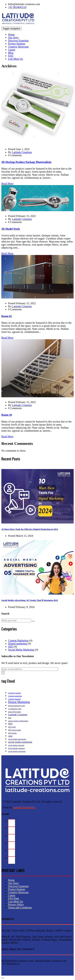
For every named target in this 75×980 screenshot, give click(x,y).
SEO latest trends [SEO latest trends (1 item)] (14, 730)
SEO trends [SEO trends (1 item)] (12, 733)
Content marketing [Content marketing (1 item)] (15, 696)
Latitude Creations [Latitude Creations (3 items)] (18, 714)
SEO (11, 647)
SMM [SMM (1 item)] (10, 736)
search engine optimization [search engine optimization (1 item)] (18, 721)
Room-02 (7, 316)
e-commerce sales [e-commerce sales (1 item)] (15, 709)
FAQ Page (14, 898)
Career (12, 50)
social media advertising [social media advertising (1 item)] (17, 739)
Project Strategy (17, 44)
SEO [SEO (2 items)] (10, 724)
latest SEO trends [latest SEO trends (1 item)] (14, 712)
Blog (11, 53)
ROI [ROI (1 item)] (10, 718)
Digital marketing (18, 644)
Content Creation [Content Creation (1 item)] (14, 693)
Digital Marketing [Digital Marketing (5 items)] (19, 702)
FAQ (11, 56)
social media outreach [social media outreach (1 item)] (16, 745)
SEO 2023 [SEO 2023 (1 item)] (12, 727)
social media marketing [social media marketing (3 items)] (20, 742)
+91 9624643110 (17, 7)
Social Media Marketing (21, 650)
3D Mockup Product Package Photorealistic (26, 162)
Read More (7, 183)
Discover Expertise (18, 41)
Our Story (13, 37)
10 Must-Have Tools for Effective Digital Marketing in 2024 (30, 529)
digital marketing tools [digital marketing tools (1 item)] (17, 706)
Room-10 (7, 415)
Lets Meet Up (16, 59)
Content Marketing (18, 641)
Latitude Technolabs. (24, 807)
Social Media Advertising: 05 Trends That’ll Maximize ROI (30, 600)
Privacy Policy (16, 904)
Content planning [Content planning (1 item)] (14, 699)
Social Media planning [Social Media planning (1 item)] (17, 748)
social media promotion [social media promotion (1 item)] (17, 751)
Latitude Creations (22, 152)
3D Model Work (11, 229)
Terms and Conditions (20, 907)
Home (11, 34)
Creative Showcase (18, 47)
